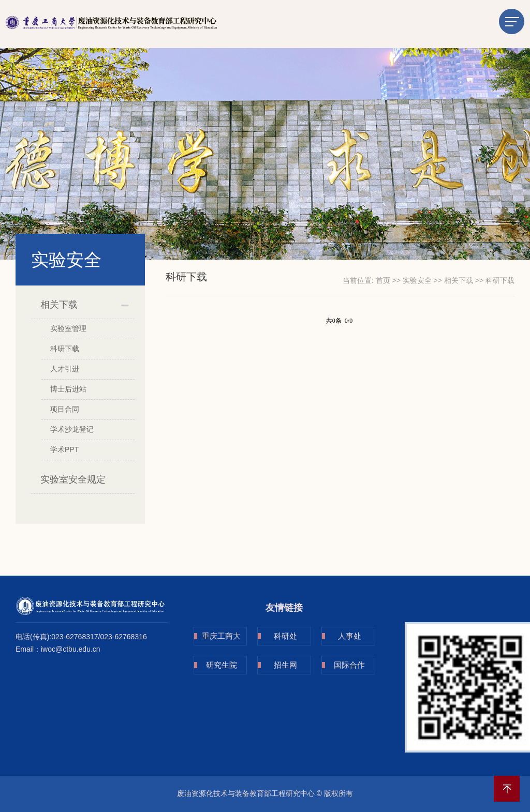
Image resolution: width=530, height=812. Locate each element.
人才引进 (65, 369)
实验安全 (417, 280)
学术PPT (64, 449)
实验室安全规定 (73, 479)
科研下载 (65, 349)
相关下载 (59, 305)
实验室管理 (68, 328)
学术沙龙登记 (72, 429)
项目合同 (65, 409)
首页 (383, 280)
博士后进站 (68, 389)
